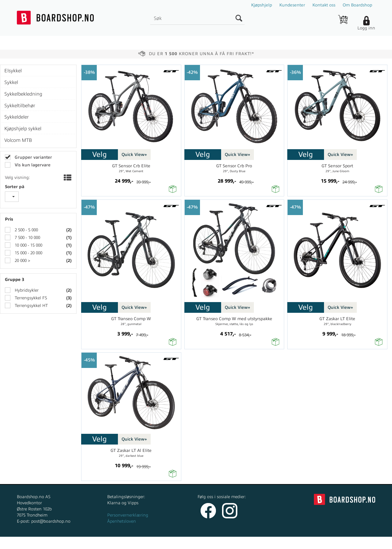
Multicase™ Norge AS (319, 543)
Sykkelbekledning (23, 94)
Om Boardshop (357, 5)
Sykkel (11, 82)
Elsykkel (13, 71)
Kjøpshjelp (262, 5)
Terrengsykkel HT (31, 306)
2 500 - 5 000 (26, 230)
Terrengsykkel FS (30, 298)
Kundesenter (292, 5)
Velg (100, 154)
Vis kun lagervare (32, 165)
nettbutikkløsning (261, 543)
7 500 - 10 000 (27, 238)
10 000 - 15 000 (28, 245)
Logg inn (366, 28)
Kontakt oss (324, 5)
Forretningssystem (219, 543)
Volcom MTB (18, 140)
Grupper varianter (33, 157)
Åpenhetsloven (122, 521)
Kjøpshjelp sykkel (23, 129)
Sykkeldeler (17, 117)
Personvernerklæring (128, 515)
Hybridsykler (26, 290)
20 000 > (22, 261)
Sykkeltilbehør (20, 106)
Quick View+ (134, 155)
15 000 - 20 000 (28, 253)
